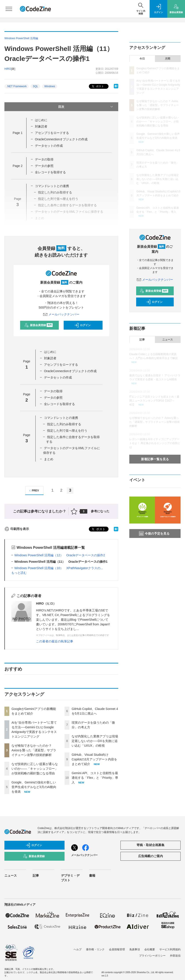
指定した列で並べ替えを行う (67, 431)
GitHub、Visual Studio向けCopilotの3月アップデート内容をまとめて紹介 (94, 759)
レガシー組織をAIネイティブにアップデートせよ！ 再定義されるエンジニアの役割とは (155, 443)
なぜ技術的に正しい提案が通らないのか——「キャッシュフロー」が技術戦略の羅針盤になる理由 (35, 769)
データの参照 (44, 166)
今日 (142, 59)
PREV (33, 491)
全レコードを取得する (50, 172)
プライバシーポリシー (152, 956)
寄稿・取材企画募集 (151, 845)
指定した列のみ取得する (64, 424)
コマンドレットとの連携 (52, 186)
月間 (168, 59)
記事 (142, 340)
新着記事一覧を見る (155, 459)
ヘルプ (78, 949)
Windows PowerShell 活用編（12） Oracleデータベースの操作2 (60, 555)
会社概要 (150, 949)
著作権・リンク (95, 949)
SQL (35, 86)
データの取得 (44, 159)
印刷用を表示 (17, 529)
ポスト (97, 86)
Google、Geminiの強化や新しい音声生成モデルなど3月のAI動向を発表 (34, 787)
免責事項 (135, 949)
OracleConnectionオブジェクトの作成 (61, 139)
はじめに (41, 120)
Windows (50, 86)
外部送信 (175, 956)
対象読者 (41, 126)
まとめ (49, 459)
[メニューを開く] (9, 9)
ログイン (82, 325)
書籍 (92, 876)
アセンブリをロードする (52, 133)
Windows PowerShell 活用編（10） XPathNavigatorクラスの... (59, 568)
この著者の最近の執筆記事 (55, 641)
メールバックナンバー (61, 314)
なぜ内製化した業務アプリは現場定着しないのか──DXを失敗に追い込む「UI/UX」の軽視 (95, 741)
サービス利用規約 (170, 949)
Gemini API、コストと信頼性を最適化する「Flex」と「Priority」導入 (95, 778)
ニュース (168, 340)
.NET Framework (17, 86)
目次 (86, 107)
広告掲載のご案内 (151, 856)
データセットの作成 (49, 146)
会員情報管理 (117, 949)
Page (17, 133)
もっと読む (19, 573)
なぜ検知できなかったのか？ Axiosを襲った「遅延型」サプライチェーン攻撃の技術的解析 (34, 750)
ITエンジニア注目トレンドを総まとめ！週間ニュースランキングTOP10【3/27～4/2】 (154, 401)
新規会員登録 (39, 325)
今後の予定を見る (154, 533)
